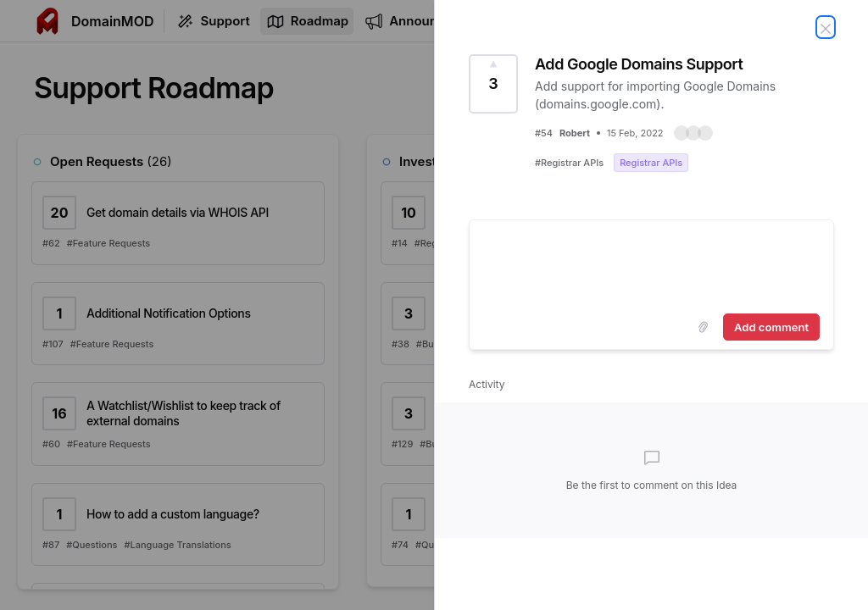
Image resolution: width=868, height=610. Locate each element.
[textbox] (651, 263)
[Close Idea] (826, 27)
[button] (693, 133)
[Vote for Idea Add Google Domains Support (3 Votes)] (493, 84)
